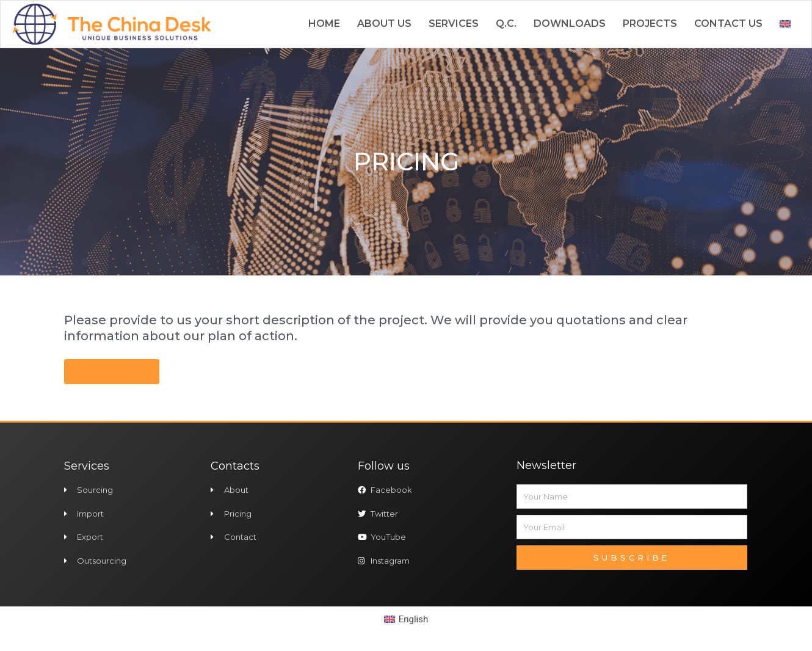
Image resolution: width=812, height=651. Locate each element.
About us (384, 24)
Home (324, 24)
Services (454, 24)
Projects (650, 24)
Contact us (728, 24)
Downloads (570, 24)
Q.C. (506, 24)
